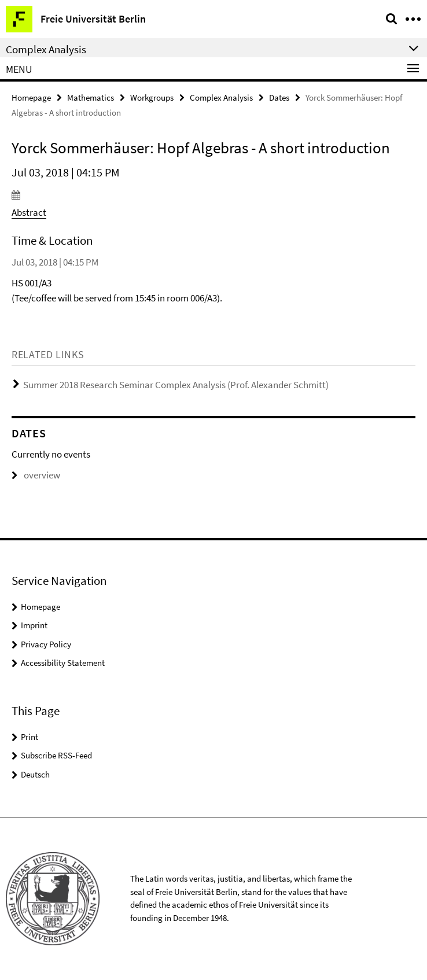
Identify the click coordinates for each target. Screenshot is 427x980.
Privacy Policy (46, 644)
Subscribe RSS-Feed (56, 755)
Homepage (31, 97)
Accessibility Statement (63, 663)
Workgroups (152, 97)
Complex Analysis (221, 97)
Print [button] (30, 737)
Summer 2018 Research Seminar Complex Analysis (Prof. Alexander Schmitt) (176, 385)
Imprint (34, 625)
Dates (279, 97)
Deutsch (35, 774)
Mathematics (91, 97)
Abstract (29, 212)
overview (36, 475)
